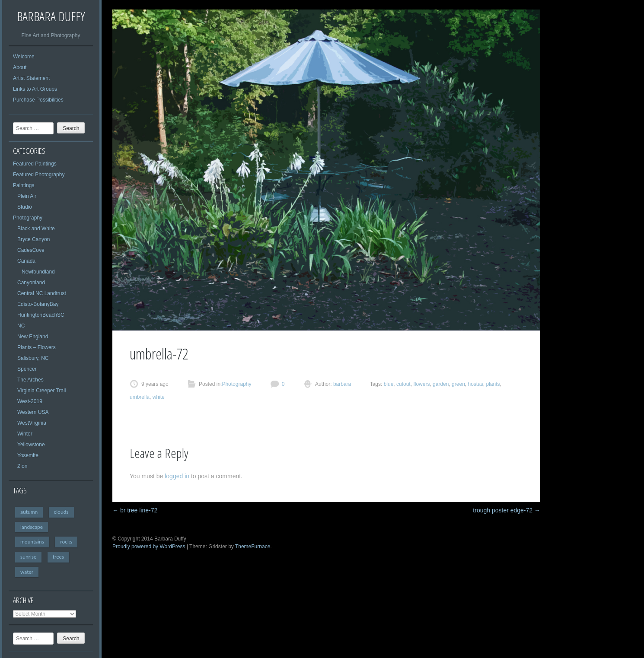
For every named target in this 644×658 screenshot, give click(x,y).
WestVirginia (32, 423)
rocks (66, 542)
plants (493, 384)
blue (389, 384)
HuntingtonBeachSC (41, 315)
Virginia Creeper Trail (42, 391)
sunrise (28, 557)
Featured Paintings (35, 164)
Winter (25, 434)
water (27, 572)
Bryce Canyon (33, 239)
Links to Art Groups (35, 89)
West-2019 (30, 401)
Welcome (24, 57)
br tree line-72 (135, 510)
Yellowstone (31, 445)
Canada (26, 261)
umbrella (140, 397)
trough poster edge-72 (507, 510)
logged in (177, 476)
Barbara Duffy (51, 16)
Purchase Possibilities (38, 100)
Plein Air (27, 196)
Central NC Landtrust (42, 293)
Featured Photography (39, 175)
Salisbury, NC (33, 358)
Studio (25, 207)
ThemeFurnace (253, 547)
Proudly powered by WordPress (149, 547)
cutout (403, 384)
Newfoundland (38, 272)
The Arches (30, 380)
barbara (342, 384)
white (159, 397)
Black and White (36, 229)
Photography (28, 218)
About (20, 67)
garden (441, 384)
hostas (475, 384)
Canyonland (31, 283)
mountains (32, 542)
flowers (421, 384)
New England (33, 337)
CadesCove (31, 250)
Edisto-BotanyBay (38, 304)
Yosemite (28, 455)
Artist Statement (31, 78)
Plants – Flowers (37, 347)
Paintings (24, 185)
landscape (32, 527)
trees (58, 557)
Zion (22, 466)
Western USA (33, 412)
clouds (61, 512)
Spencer (27, 369)
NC (21, 326)
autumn (29, 512)
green (458, 384)
